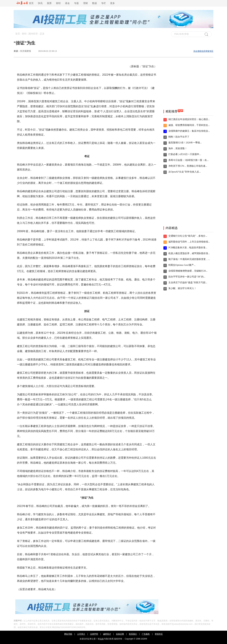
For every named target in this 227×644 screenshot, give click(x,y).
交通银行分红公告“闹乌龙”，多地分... (188, 236)
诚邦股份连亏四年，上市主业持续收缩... (189, 242)
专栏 (104, 3)
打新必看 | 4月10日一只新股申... (185, 154)
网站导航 (68, 634)
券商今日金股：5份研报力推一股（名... (189, 160)
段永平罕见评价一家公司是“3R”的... (187, 277)
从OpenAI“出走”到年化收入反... (185, 172)
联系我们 (133, 634)
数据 (95, 3)
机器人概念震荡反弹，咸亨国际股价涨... (189, 253)
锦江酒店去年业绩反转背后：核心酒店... (189, 119)
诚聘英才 (107, 634)
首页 (25, 3)
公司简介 (81, 634)
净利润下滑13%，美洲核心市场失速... (188, 166)
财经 (58, 3)
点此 (102, 639)
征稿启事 (120, 634)
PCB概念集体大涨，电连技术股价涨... (188, 248)
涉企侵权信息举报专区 (203, 51)
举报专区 (159, 634)
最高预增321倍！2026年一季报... (185, 143)
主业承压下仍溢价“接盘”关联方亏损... (188, 283)
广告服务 (146, 634)
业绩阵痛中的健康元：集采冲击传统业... (189, 131)
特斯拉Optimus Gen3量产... (182, 265)
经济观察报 (26, 51)
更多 (113, 3)
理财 (86, 3)
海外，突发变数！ (178, 148)
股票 (49, 3)
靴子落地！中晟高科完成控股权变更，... (189, 259)
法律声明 (94, 634)
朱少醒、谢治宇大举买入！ (182, 288)
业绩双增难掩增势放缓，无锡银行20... (188, 271)
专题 (76, 3)
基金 (67, 3)
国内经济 (33, 34)
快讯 (40, 3)
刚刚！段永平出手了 (179, 137)
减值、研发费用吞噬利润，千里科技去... (189, 125)
